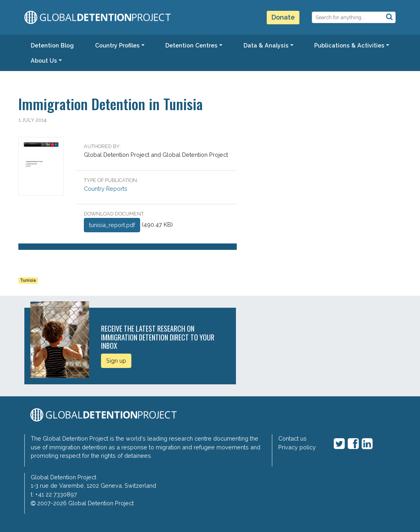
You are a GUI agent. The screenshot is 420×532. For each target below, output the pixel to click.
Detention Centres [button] (191, 45)
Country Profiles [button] (117, 45)
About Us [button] (44, 60)
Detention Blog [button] (52, 45)
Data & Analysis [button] (266, 45)
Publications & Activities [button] (349, 45)
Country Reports (106, 189)
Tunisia (28, 280)
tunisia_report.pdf (112, 225)
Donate (283, 17)
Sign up (116, 361)
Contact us (292, 438)
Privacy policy (297, 447)
